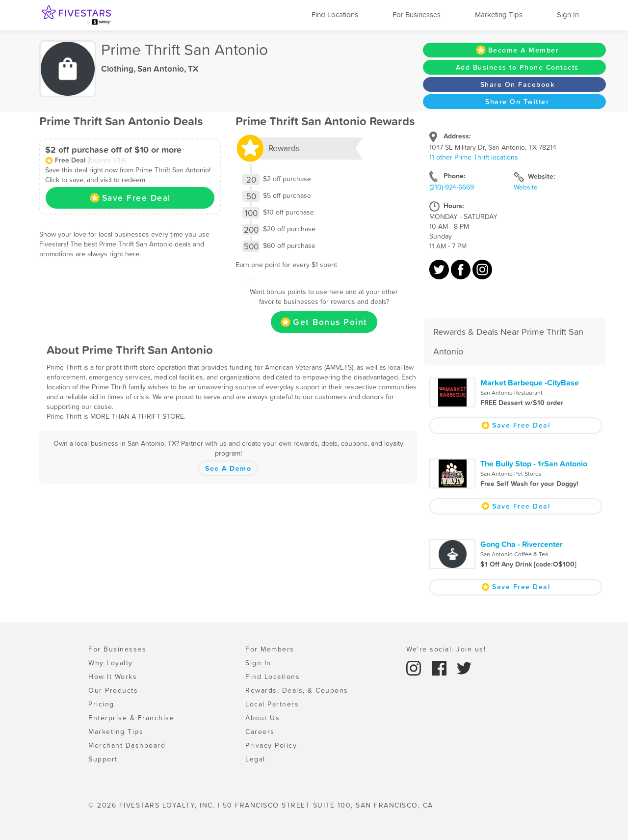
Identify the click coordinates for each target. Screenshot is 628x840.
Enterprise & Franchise (131, 718)
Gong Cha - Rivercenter (522, 544)
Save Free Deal (130, 198)
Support (103, 759)
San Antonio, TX (168, 69)
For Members (270, 649)
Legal (255, 759)
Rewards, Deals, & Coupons (297, 690)
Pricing (101, 704)
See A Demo (228, 468)
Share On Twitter (517, 102)
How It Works (113, 677)
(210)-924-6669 (452, 187)
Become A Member (518, 50)
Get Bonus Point (324, 322)
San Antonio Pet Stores (511, 474)
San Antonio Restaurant (511, 393)
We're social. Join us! (446, 649)
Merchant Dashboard (127, 745)
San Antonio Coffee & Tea (514, 554)
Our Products (113, 690)
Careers (260, 732)
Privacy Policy (271, 745)
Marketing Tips (499, 14)
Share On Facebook (518, 84)
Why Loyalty (111, 663)
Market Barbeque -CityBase (530, 382)
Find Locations (335, 14)
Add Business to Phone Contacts (517, 67)
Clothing (117, 69)
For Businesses (417, 14)
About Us (262, 718)
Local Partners (272, 704)
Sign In (568, 14)
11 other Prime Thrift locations (474, 157)
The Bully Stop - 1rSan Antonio (534, 463)
